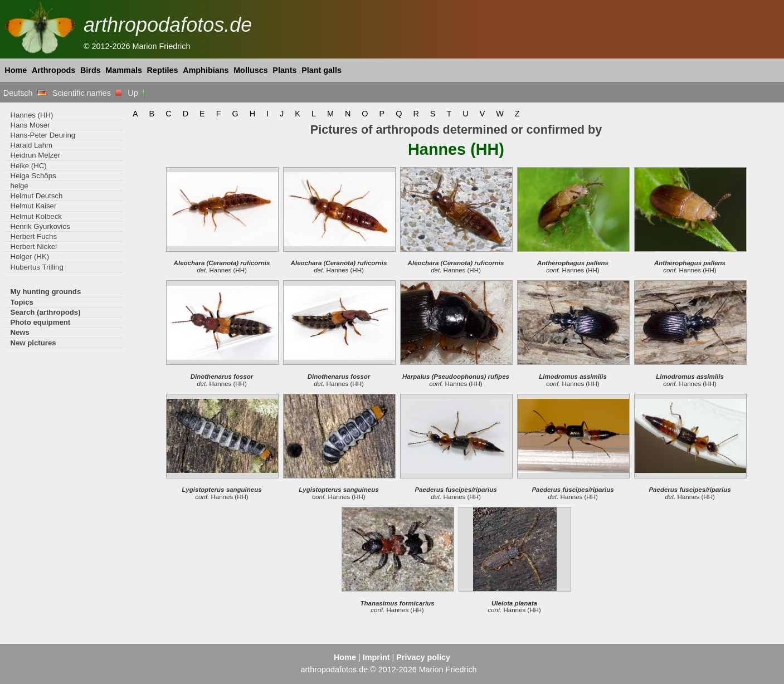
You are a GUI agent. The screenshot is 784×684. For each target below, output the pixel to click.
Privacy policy (423, 657)
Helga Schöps (33, 176)
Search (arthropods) (45, 312)
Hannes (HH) (31, 115)
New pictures (33, 343)
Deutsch (25, 93)
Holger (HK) (30, 256)
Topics (22, 302)
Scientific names (87, 93)
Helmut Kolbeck (36, 216)
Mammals (124, 70)
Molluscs (251, 70)
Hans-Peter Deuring (43, 135)
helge (19, 186)
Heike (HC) (28, 166)
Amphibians (206, 70)
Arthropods (53, 70)
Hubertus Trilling (36, 267)
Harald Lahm (31, 145)
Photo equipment (40, 322)
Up (137, 93)
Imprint (376, 657)
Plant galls (322, 70)
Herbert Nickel (33, 246)
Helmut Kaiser (33, 206)
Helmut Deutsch (36, 196)
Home (16, 70)
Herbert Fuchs (33, 236)
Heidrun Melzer (35, 155)
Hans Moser (30, 125)
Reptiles (163, 70)
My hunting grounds (45, 292)
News (20, 332)
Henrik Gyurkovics (40, 226)
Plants (284, 70)
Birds (91, 70)
